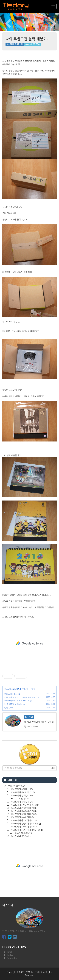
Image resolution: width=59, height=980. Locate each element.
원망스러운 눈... (11, 694)
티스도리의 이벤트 (22, 789)
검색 (53, 768)
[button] (4, 22)
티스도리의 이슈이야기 (23, 817)
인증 (6, 708)
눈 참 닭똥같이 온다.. (13, 704)
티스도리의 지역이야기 (24, 827)
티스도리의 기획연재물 (24, 808)
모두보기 (16, 786)
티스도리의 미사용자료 (24, 811)
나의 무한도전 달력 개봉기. (27, 39)
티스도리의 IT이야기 (23, 793)
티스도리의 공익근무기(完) (25, 805)
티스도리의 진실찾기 (22, 802)
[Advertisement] (29, 643)
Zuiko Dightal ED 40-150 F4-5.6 (17, 701)
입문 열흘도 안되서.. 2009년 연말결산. (20, 697)
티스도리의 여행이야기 (24, 814)
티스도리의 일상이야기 (15, 44)
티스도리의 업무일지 (22, 796)
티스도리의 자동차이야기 (27, 830)
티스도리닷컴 (37, 972)
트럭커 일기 (22, 799)
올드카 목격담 (23, 833)
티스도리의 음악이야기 (24, 821)
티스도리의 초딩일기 (22, 836)
